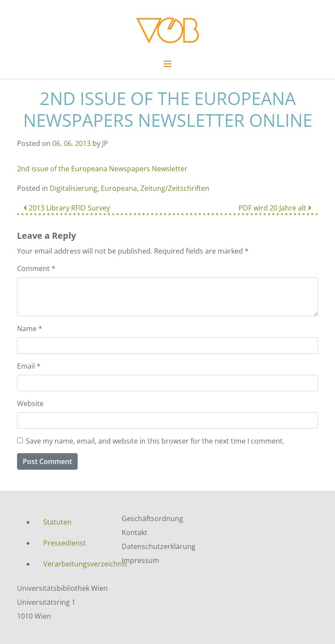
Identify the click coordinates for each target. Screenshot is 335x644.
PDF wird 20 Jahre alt (275, 208)
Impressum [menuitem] (140, 560)
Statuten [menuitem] (57, 522)
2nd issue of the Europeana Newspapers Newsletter (102, 169)
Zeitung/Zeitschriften (175, 188)
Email (29, 366)
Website (30, 403)
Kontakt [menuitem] (135, 532)
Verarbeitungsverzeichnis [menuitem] (76, 564)
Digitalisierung (73, 188)
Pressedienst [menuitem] (65, 543)
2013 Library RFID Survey (67, 208)
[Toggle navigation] (167, 66)
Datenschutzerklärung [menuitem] (159, 546)
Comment (36, 268)
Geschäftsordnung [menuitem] (152, 519)
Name (30, 329)
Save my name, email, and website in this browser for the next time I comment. (155, 441)
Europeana (119, 188)
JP (105, 143)
